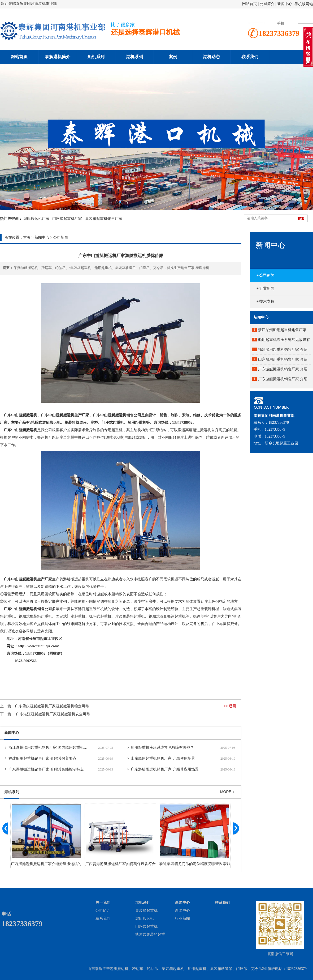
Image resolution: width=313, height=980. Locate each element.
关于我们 (103, 903)
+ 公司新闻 (265, 275)
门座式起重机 (146, 926)
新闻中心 (285, 4)
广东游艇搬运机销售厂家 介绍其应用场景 (165, 769)
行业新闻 (182, 919)
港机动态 (211, 57)
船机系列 (96, 57)
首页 (27, 237)
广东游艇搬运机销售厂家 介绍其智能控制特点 (46, 769)
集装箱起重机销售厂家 (104, 219)
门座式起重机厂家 (67, 219)
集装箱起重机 (146, 911)
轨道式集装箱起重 (150, 934)
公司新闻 (61, 237)
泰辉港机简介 (58, 57)
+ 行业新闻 (265, 288)
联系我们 (250, 57)
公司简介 (268, 4)
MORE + (227, 792)
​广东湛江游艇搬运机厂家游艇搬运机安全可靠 (53, 714)
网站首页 (250, 4)
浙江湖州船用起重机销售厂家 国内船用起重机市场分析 (54, 748)
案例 (173, 57)
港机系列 (134, 57)
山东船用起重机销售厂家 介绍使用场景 (163, 758)
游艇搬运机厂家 (36, 219)
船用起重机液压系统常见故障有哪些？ (162, 748)
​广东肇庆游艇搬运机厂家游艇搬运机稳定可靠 (52, 706)
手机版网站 (304, 4)
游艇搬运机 (145, 919)
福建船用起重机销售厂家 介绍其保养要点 (42, 758)
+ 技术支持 (265, 301)
